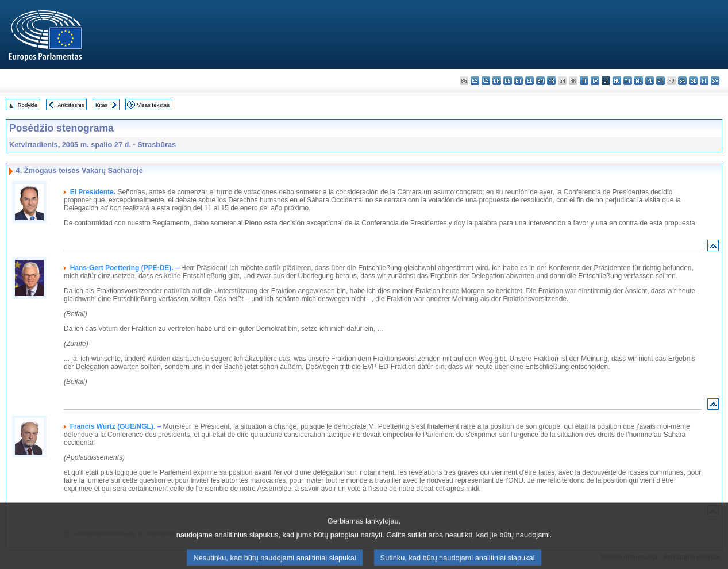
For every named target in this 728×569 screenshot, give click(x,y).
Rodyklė (28, 105)
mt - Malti (628, 81)
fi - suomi (704, 81)
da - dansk (497, 81)
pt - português (660, 81)
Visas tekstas (153, 105)
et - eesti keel (519, 81)
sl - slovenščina (693, 81)
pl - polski (650, 81)
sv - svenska (715, 81)
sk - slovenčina (682, 81)
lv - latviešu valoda (595, 81)
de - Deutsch (508, 81)
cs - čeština (486, 81)
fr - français (551, 81)
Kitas (101, 105)
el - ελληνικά (529, 81)
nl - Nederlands (639, 81)
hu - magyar (617, 81)
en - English (540, 81)
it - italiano (584, 81)
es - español (475, 81)
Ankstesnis (71, 105)
